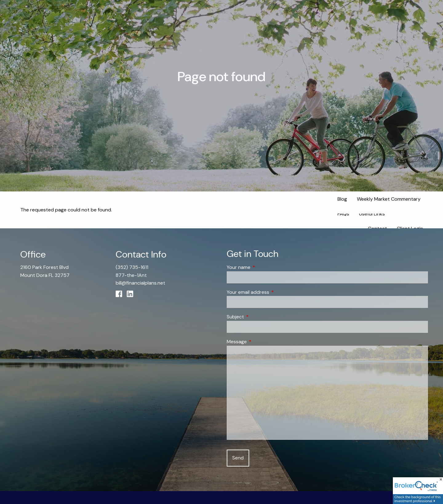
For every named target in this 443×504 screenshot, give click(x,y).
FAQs (343, 214)
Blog (342, 199)
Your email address (271, 292)
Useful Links (372, 214)
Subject (259, 317)
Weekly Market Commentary (389, 199)
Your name (262, 267)
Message (260, 342)
